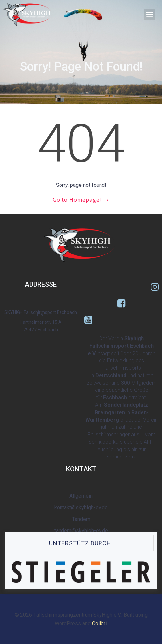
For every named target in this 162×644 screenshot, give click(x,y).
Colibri (99, 623)
